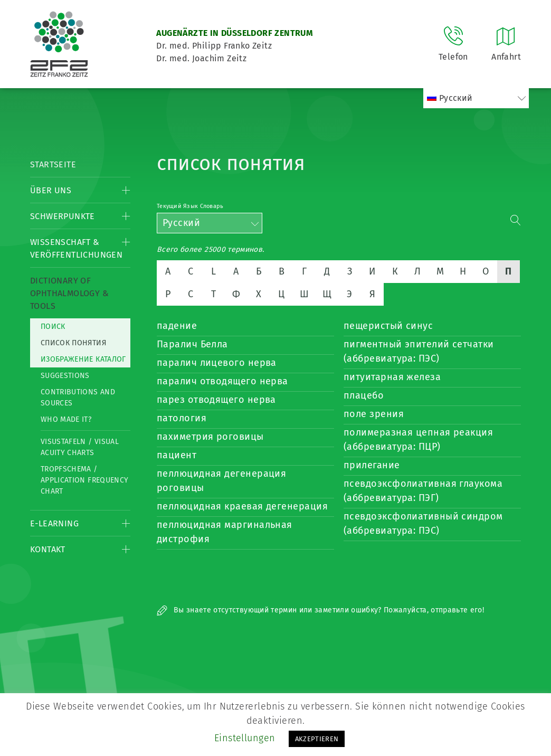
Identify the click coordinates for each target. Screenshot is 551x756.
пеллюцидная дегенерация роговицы (221, 481)
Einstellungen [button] (245, 738)
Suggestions (65, 376)
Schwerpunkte (63, 216)
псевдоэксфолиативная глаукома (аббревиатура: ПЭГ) (423, 491)
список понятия (73, 343)
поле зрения (374, 414)
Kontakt (48, 549)
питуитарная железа (392, 377)
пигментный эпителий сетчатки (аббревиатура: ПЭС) (419, 351)
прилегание (372, 465)
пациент (177, 455)
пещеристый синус (388, 326)
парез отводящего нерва (216, 400)
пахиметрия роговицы (210, 437)
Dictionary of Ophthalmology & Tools (69, 293)
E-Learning (54, 523)
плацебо (364, 395)
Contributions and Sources (78, 398)
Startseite (53, 164)
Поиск (53, 327)
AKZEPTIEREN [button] (317, 739)
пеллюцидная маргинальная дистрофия (225, 532)
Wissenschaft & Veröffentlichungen (76, 248)
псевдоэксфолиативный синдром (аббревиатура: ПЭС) (423, 523)
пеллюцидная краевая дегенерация (242, 506)
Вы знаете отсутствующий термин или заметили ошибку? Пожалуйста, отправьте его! (320, 610)
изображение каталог (83, 359)
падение (177, 326)
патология (182, 418)
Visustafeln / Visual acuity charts (80, 447)
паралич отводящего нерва (222, 381)
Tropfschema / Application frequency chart (84, 480)
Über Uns (51, 190)
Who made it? (66, 419)
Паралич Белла (192, 344)
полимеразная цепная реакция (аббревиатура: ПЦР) (418, 440)
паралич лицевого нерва (217, 363)
